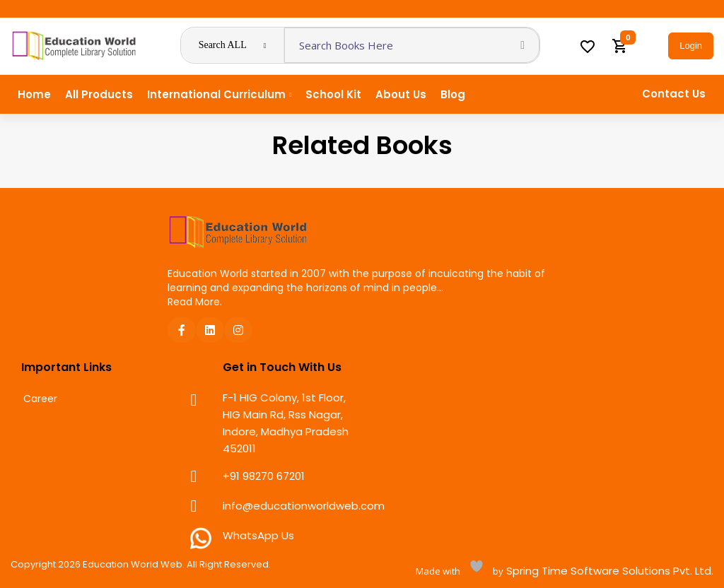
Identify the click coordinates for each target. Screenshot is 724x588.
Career (40, 399)
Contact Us (674, 94)
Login (691, 46)
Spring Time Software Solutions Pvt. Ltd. (608, 571)
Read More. (195, 302)
